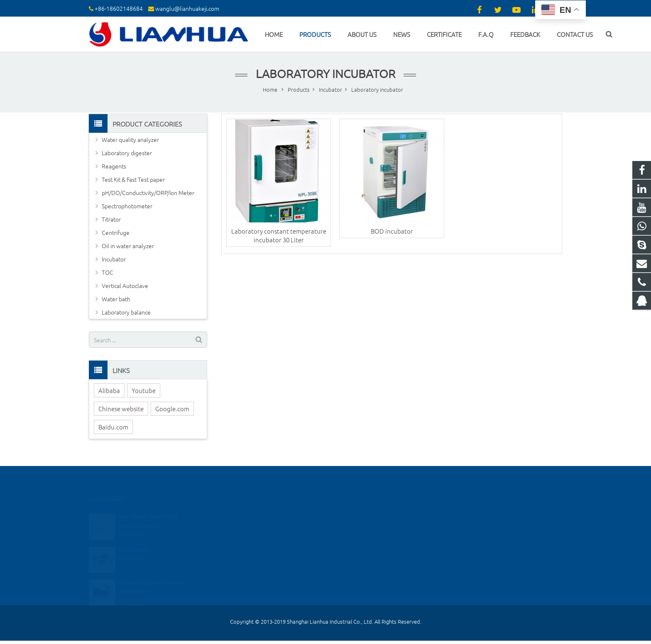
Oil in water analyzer (128, 246)
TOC (108, 272)
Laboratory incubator (325, 74)
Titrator (111, 219)
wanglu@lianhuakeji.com (187, 8)
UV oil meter (135, 537)
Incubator (114, 259)
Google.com (172, 409)
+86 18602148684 (361, 526)
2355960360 (355, 514)
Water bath (116, 299)
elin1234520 (354, 562)
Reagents (114, 166)
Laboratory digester (127, 153)
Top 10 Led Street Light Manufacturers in (148, 509)
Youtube (144, 390)
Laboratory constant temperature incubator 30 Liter (279, 235)
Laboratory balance (126, 312)
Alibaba (109, 390)
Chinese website (121, 409)
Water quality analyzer (130, 139)
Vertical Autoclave (125, 285)
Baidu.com (113, 427)
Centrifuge (116, 232)
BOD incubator (392, 231)
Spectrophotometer (127, 206)
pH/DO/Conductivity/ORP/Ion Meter (148, 193)
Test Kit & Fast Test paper (133, 179)
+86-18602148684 (119, 8)
